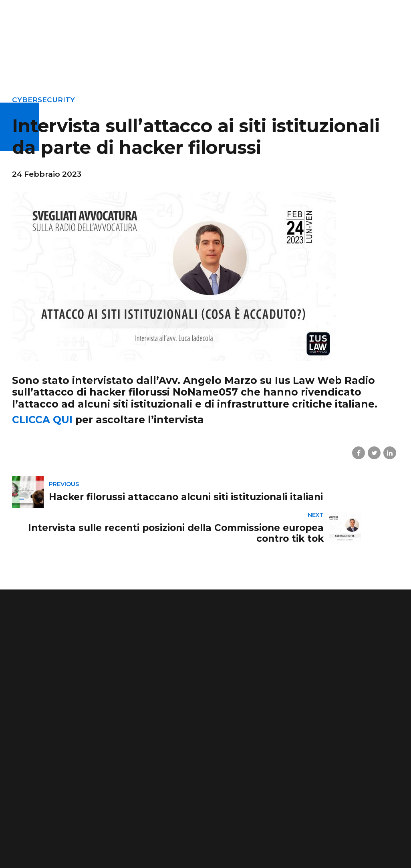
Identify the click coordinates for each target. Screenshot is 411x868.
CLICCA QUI (42, 420)
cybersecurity (44, 100)
